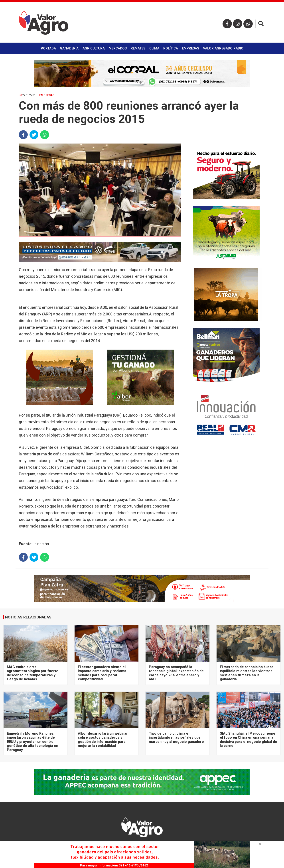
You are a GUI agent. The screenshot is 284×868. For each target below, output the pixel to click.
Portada (48, 48)
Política (171, 48)
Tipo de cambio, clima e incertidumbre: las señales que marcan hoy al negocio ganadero (176, 738)
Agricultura (94, 48)
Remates (138, 48)
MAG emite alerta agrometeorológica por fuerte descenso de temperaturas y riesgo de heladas (33, 673)
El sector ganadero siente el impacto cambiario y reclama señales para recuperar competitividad (102, 673)
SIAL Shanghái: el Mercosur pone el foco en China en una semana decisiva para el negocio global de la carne (248, 740)
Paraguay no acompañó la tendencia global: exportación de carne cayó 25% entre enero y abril (176, 673)
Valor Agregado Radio (223, 48)
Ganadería (69, 48)
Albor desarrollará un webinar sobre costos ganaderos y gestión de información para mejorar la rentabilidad (103, 740)
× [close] (260, 844)
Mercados (118, 48)
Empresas (190, 48)
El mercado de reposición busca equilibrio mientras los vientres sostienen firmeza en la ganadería (247, 673)
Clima (154, 48)
